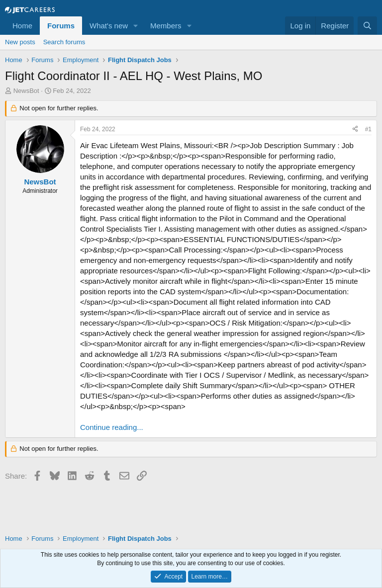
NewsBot (26, 91)
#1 (368, 129)
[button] (136, 26)
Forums (61, 26)
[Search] (367, 26)
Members (166, 26)
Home (22, 26)
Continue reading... (112, 427)
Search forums (64, 42)
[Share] (355, 129)
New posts (20, 42)
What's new (109, 26)
